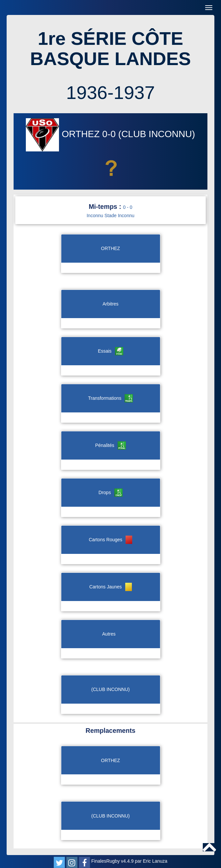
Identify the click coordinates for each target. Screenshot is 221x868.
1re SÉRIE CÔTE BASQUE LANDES (110, 49)
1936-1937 (111, 92)
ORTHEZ (64, 134)
